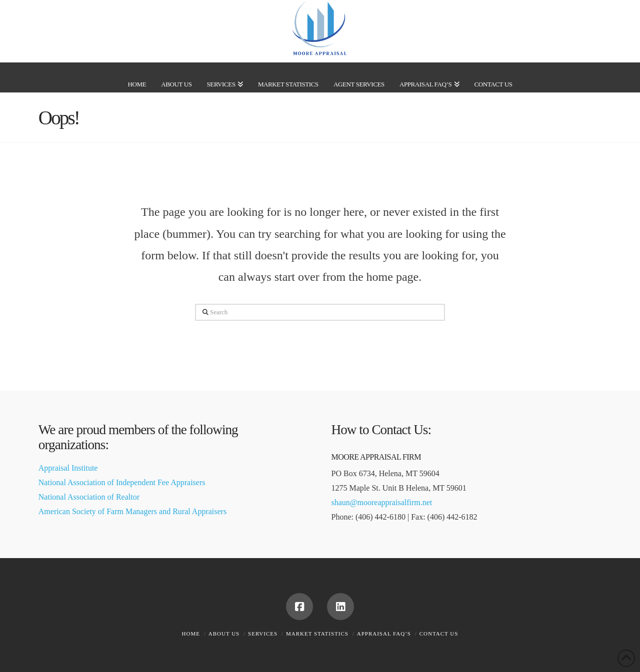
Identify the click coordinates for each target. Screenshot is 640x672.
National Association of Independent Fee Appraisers (122, 482)
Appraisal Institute (68, 468)
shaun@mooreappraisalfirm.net (382, 502)
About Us (224, 634)
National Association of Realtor (89, 497)
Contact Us (439, 634)
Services (263, 634)
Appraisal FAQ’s (384, 634)
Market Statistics (317, 634)
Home (191, 634)
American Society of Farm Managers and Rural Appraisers (132, 511)
